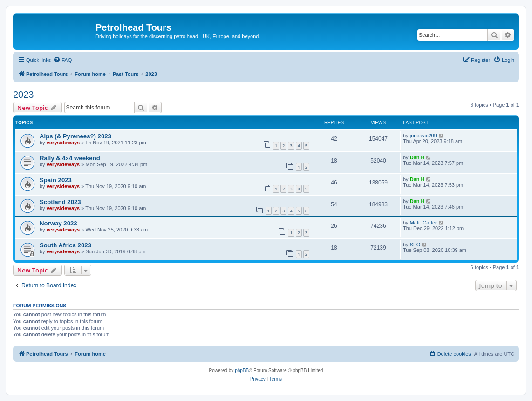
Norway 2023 (58, 223)
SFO (415, 245)
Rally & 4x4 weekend (70, 158)
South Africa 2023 (65, 245)
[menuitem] (62, 60)
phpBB (242, 370)
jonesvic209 (423, 136)
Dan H (417, 157)
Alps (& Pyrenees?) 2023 (75, 136)
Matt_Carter (423, 223)
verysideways (63, 143)
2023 (24, 95)
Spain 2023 (56, 180)
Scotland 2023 (60, 202)
